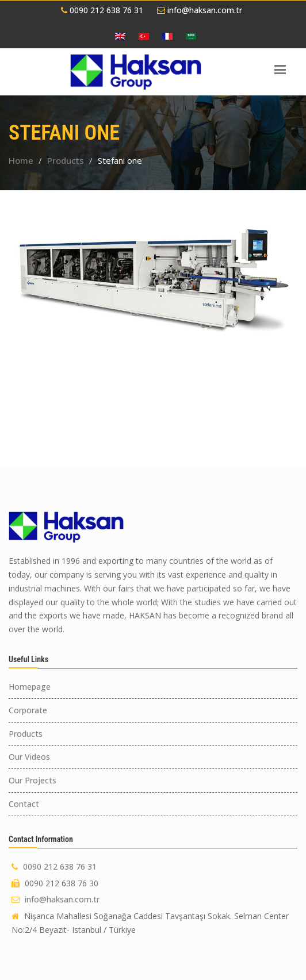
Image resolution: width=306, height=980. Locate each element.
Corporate (28, 710)
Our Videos (29, 757)
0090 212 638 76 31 (102, 10)
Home (21, 160)
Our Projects (32, 780)
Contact (24, 804)
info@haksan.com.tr (200, 10)
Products (66, 160)
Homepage (30, 687)
